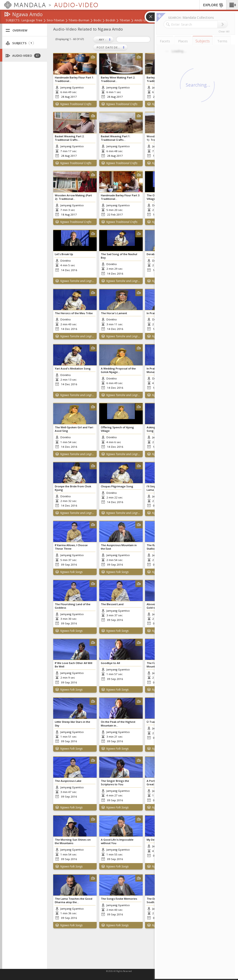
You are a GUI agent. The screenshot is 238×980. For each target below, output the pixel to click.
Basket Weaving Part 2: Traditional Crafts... (70, 138)
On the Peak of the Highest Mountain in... (118, 723)
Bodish (111, 21)
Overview (16, 30)
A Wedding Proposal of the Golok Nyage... (118, 370)
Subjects (20, 43)
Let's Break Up (64, 254)
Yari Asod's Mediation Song (73, 368)
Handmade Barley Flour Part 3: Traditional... (121, 197)
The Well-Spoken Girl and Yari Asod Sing (74, 429)
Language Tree (32, 21)
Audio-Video (23, 56)
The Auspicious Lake (68, 781)
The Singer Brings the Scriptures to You (115, 783)
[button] (232, 5)
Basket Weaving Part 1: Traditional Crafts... (116, 138)
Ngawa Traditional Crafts (76, 104)
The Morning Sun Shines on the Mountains (73, 841)
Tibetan (125, 21)
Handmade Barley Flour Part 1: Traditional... (74, 79)
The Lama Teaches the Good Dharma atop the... (74, 900)
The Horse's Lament (114, 313)
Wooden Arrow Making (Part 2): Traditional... (73, 197)
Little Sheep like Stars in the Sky (73, 723)
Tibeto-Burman (79, 21)
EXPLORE (213, 5)
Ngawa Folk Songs (71, 572)
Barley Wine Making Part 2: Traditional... (118, 79)
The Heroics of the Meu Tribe (74, 313)
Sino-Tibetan (56, 21)
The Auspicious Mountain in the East (119, 547)
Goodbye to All (110, 663)
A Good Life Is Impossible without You (117, 841)
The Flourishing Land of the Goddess (73, 606)
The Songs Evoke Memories (119, 899)
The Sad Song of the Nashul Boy (119, 256)
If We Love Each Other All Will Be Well (74, 665)
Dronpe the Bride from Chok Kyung (73, 488)
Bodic (98, 21)
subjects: (13, 21)
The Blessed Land (112, 604)
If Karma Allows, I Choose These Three (71, 547)
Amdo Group (143, 21)
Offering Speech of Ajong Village (117, 429)
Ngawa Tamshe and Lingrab (77, 281)
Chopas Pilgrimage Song (117, 486)
